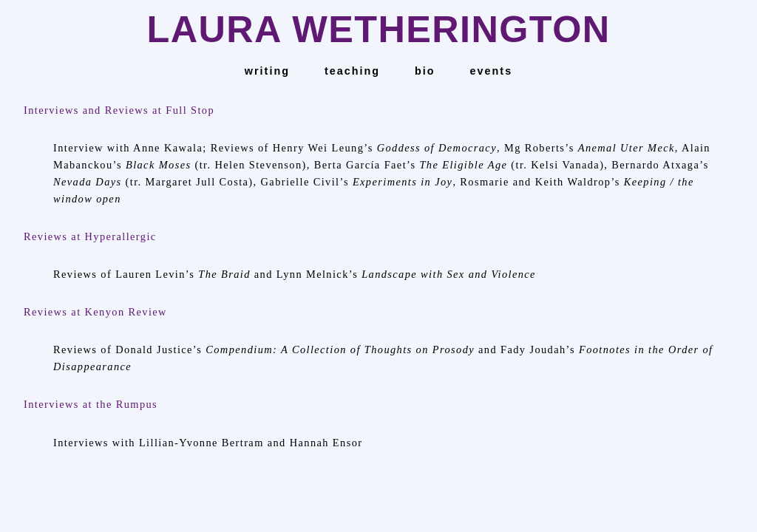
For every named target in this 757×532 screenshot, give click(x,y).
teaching (352, 71)
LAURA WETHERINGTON (378, 29)
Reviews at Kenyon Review (95, 312)
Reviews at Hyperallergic (90, 236)
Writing (267, 71)
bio (425, 71)
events (492, 71)
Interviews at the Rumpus (91, 404)
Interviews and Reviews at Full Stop (119, 110)
